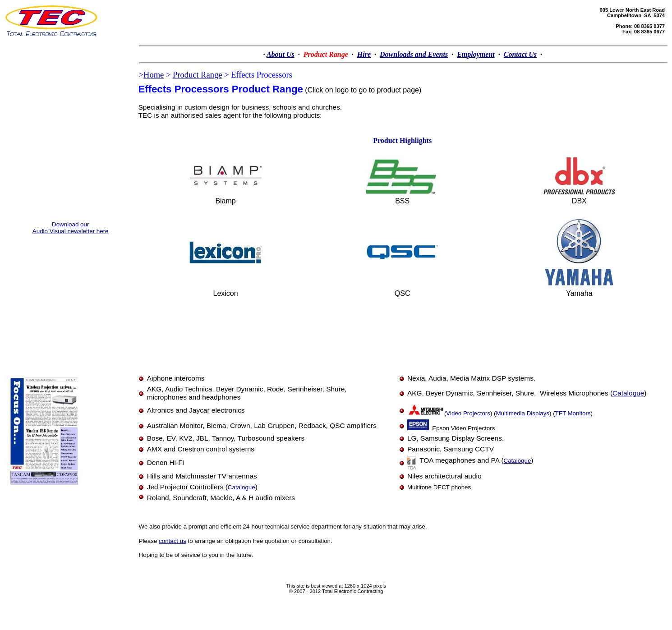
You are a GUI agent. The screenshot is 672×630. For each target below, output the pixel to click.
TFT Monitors (573, 413)
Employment (476, 54)
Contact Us (520, 54)
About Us (281, 54)
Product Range (197, 75)
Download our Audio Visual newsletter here (71, 228)
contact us (173, 541)
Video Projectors (468, 413)
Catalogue (628, 393)
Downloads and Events (414, 54)
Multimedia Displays (523, 413)
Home (154, 75)
